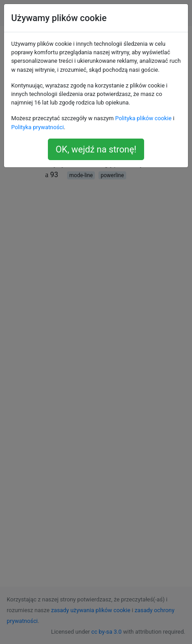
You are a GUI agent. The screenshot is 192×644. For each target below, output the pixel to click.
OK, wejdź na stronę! (96, 149)
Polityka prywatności (38, 127)
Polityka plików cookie (143, 118)
